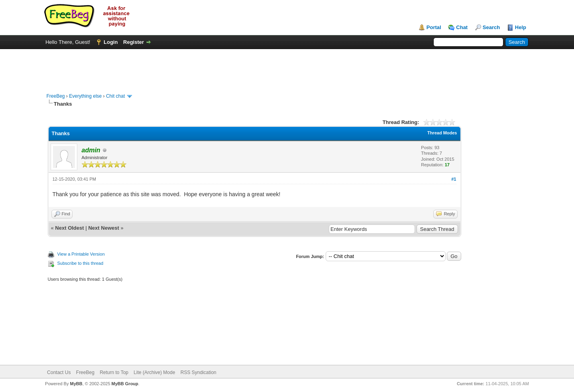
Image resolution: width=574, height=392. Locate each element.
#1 (454, 179)
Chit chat (115, 96)
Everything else (85, 96)
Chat (462, 27)
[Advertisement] (287, 67)
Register (134, 42)
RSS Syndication (199, 372)
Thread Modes (442, 133)
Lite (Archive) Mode (154, 372)
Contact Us (59, 372)
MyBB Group (125, 384)
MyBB (76, 384)
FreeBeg (56, 96)
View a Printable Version (81, 254)
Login (111, 42)
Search (491, 27)
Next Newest (103, 228)
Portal (434, 27)
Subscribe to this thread (81, 263)
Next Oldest (69, 228)
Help (521, 27)
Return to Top (114, 372)
